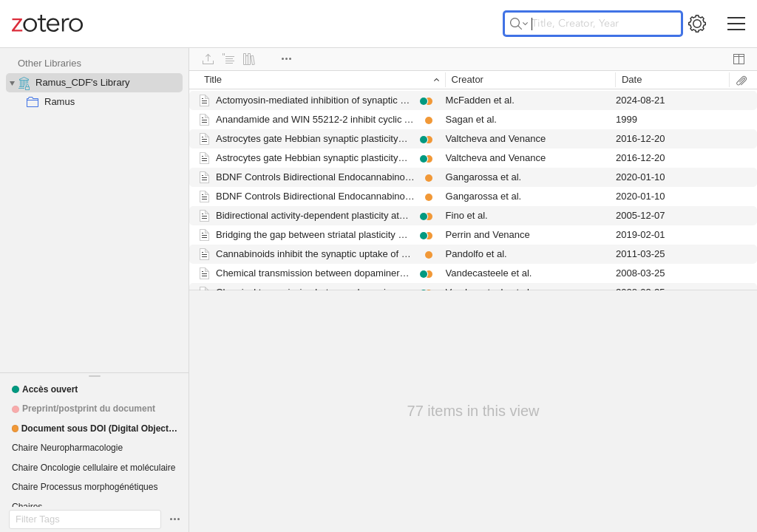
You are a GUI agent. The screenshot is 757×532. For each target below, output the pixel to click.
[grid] (473, 180)
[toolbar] (473, 59)
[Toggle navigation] (736, 24)
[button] (45, 389)
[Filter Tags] (85, 519)
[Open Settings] (697, 24)
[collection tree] (94, 210)
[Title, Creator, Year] (593, 24)
